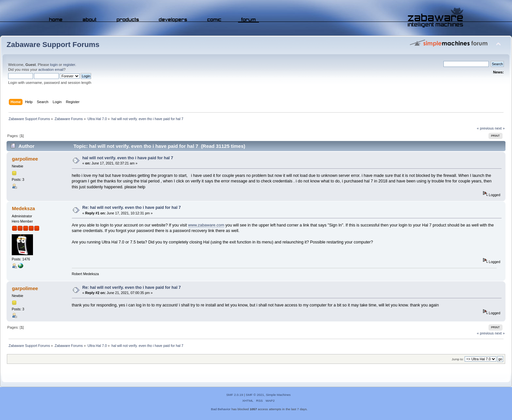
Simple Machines (278, 395)
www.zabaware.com (206, 225)
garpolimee (25, 159)
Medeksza (23, 208)
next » (500, 128)
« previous (485, 128)
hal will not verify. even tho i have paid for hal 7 (128, 158)
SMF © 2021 (255, 395)
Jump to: (458, 359)
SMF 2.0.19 (235, 395)
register (69, 65)
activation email (51, 70)
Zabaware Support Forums (53, 45)
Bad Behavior (221, 409)
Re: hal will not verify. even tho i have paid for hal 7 (132, 208)
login (54, 65)
